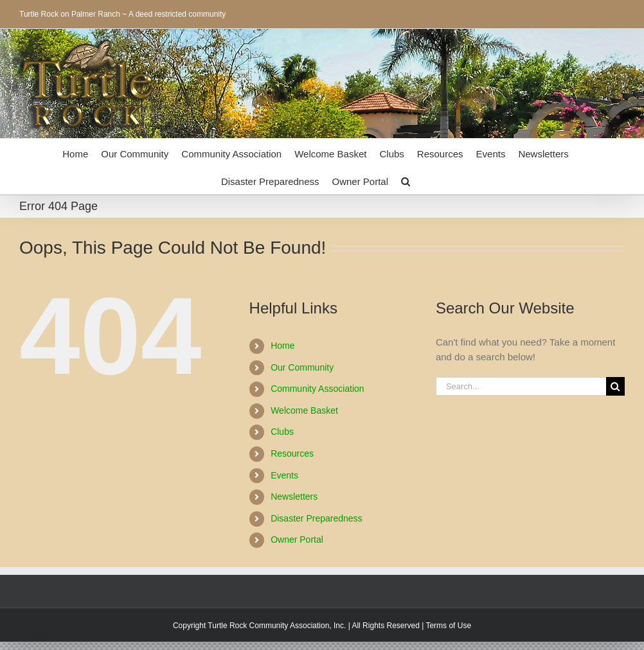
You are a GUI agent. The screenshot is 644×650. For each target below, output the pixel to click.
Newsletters (294, 496)
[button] (406, 180)
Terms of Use (448, 626)
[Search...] (521, 386)
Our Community (302, 367)
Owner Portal (297, 540)
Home (282, 346)
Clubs (282, 432)
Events (284, 475)
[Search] (615, 386)
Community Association (318, 389)
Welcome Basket (304, 410)
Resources (292, 453)
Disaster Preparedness (316, 518)
